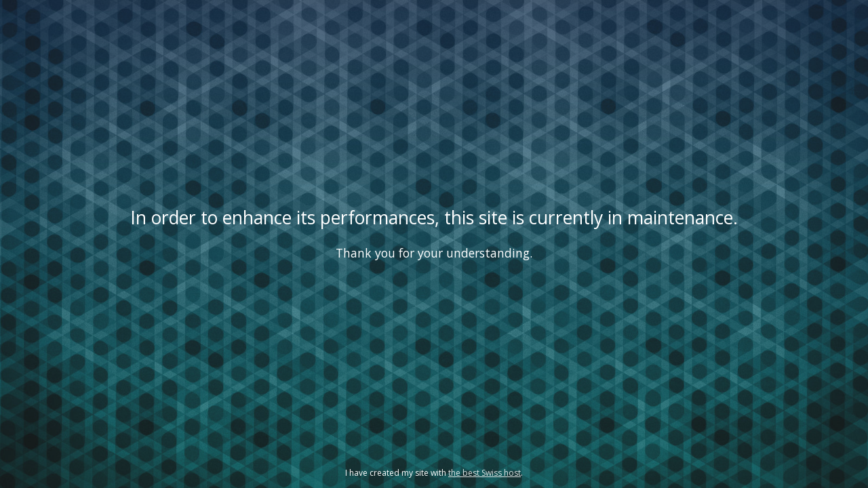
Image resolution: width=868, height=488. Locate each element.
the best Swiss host (485, 473)
